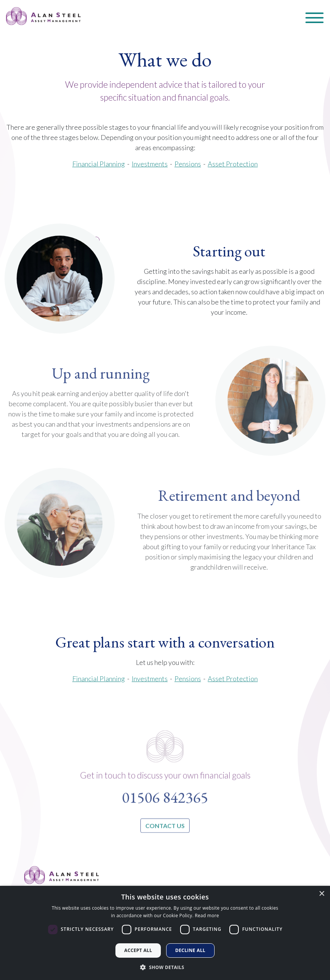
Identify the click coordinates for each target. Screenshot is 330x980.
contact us (165, 842)
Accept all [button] (138, 950)
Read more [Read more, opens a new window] (207, 916)
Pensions (188, 164)
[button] (165, 967)
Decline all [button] (190, 950)
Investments (150, 679)
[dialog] (165, 933)
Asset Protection (233, 164)
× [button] (321, 894)
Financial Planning (99, 679)
